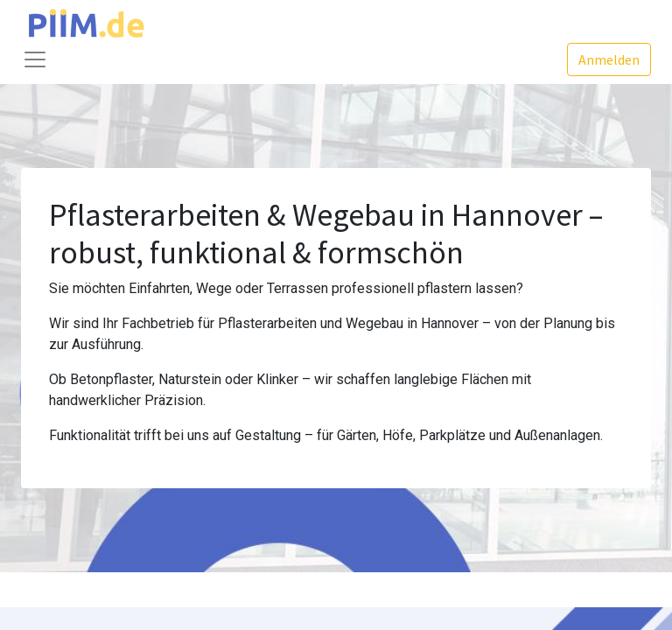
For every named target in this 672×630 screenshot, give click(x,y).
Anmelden (609, 59)
